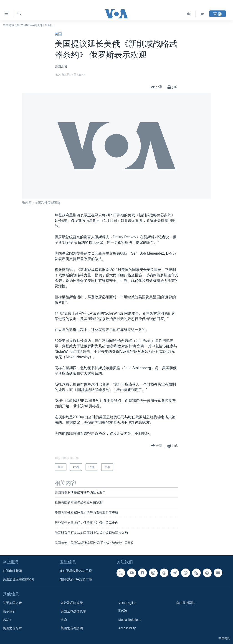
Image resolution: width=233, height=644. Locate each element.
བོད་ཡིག (123, 611)
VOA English (127, 603)
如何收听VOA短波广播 (76, 579)
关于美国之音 (12, 603)
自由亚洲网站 (186, 603)
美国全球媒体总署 (73, 611)
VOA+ (7, 620)
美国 (58, 34)
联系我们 (9, 611)
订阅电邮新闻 (12, 571)
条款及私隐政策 (72, 603)
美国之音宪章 (12, 628)
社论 (64, 620)
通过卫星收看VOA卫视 (76, 571)
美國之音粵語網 (72, 628)
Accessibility (127, 628)
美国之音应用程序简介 (19, 579)
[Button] (156, 87)
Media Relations (130, 620)
